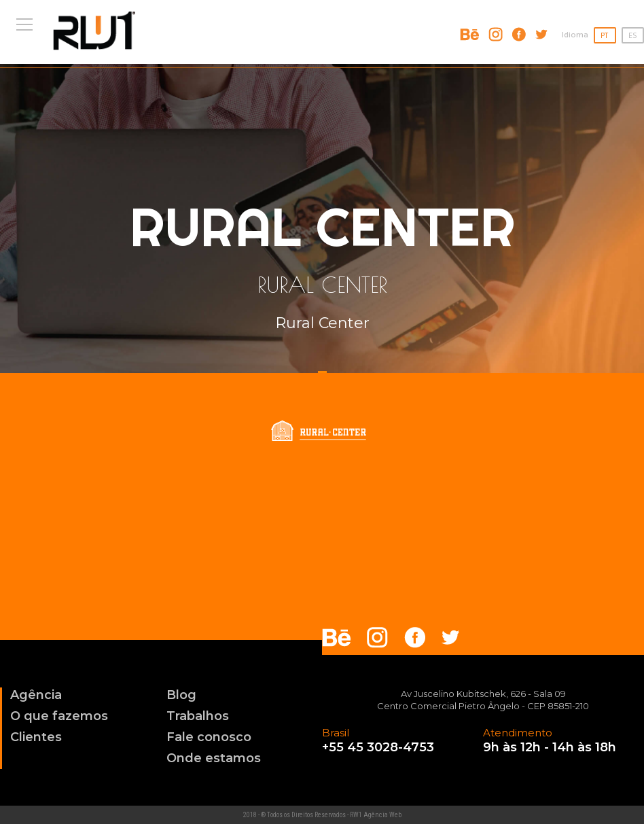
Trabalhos (198, 716)
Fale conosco (209, 737)
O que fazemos (59, 716)
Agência (36, 695)
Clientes (36, 737)
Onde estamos (214, 758)
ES (633, 36)
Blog (181, 695)
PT (604, 36)
